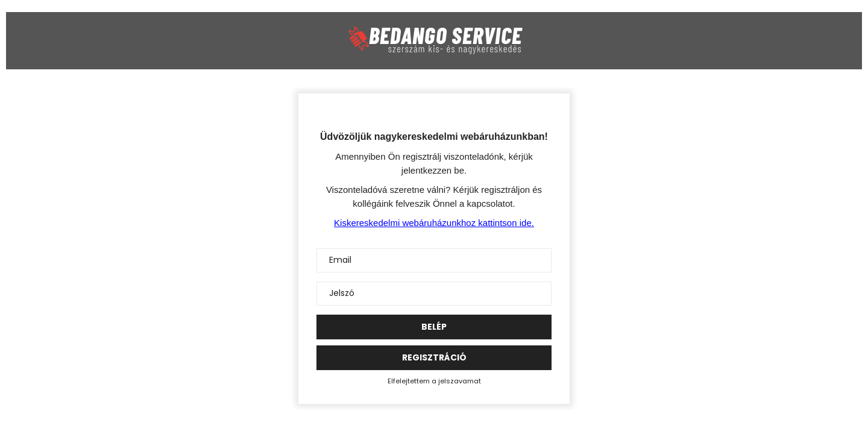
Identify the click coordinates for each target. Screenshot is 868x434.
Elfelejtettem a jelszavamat (434, 381)
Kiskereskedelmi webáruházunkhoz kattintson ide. (434, 223)
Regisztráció (434, 357)
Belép (434, 327)
